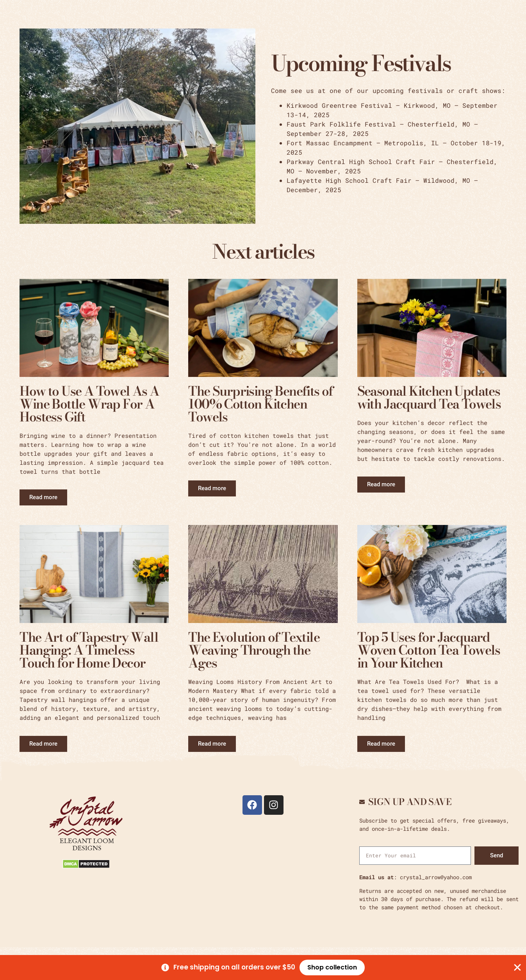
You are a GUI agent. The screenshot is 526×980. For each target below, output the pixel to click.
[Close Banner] (517, 968)
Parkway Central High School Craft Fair (361, 162)
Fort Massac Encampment (330, 143)
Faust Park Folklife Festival (341, 124)
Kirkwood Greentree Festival (339, 105)
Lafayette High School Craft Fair (349, 180)
